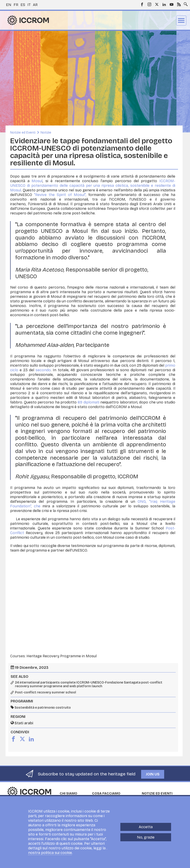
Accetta (146, 827)
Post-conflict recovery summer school (46, 693)
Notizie (46, 133)
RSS (179, 4)
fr (16, 5)
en (9, 5)
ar (35, 5)
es (23, 5)
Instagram (149, 4)
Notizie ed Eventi (23, 133)
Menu (181, 20)
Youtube (172, 4)
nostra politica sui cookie (50, 853)
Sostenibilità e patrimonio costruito (43, 708)
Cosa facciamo (106, 793)
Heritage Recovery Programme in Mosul (62, 656)
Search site (185, 3)
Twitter (157, 4)
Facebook (142, 4)
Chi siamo (68, 793)
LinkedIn (164, 4)
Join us (153, 774)
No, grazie (146, 837)
